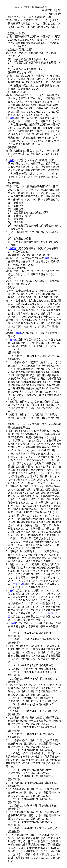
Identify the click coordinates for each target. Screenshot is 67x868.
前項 (12, 118)
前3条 (19, 333)
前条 (47, 258)
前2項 (13, 248)
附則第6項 (19, 584)
